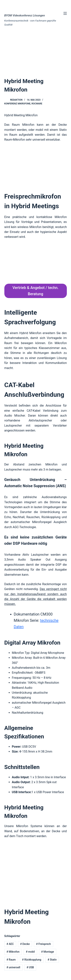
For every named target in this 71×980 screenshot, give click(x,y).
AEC (10, 944)
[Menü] (65, 13)
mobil (30, 952)
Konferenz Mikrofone (17, 104)
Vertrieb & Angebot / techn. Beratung (35, 291)
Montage (48, 952)
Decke (25, 944)
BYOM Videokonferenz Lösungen (25, 15)
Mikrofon (13, 952)
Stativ (52, 960)
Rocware (37, 104)
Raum (11, 960)
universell (13, 967)
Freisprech (44, 944)
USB (30, 967)
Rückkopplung (32, 960)
